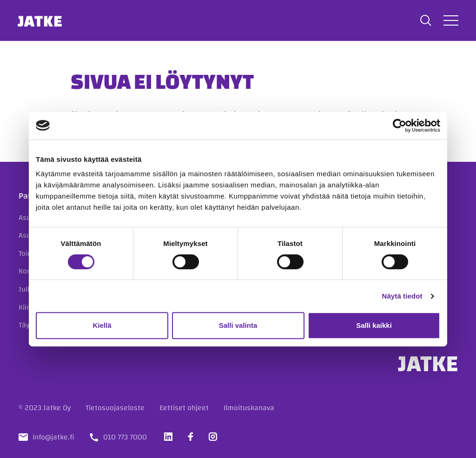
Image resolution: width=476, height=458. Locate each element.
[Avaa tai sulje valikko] (450, 20)
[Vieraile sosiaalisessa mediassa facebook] (191, 437)
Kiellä (102, 325)
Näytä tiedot (402, 296)
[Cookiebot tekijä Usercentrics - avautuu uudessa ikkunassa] (400, 126)
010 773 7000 (125, 437)
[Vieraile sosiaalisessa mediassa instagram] (213, 437)
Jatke (41, 20)
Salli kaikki (374, 325)
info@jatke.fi (53, 437)
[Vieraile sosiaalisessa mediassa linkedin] (168, 437)
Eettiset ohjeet (184, 408)
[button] (425, 20)
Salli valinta (238, 325)
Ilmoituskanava (249, 408)
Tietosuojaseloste (115, 408)
